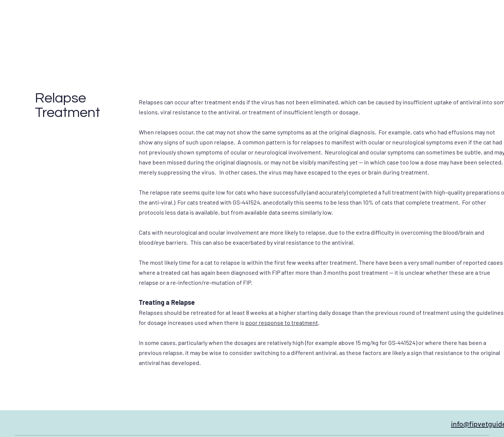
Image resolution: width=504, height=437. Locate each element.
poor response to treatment (282, 322)
